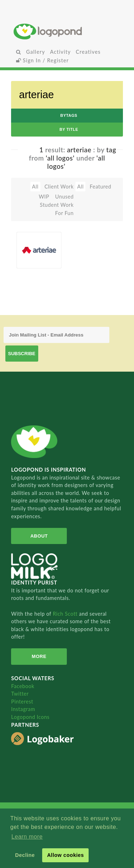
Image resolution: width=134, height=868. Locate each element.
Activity (60, 52)
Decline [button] (25, 855)
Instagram (23, 709)
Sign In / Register (43, 60)
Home (67, 31)
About (39, 536)
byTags (69, 115)
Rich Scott (66, 614)
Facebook (23, 686)
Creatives (88, 52)
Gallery (36, 52)
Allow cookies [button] (66, 855)
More (39, 656)
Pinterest (22, 702)
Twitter (20, 694)
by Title (69, 129)
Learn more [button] (27, 837)
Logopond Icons (30, 717)
